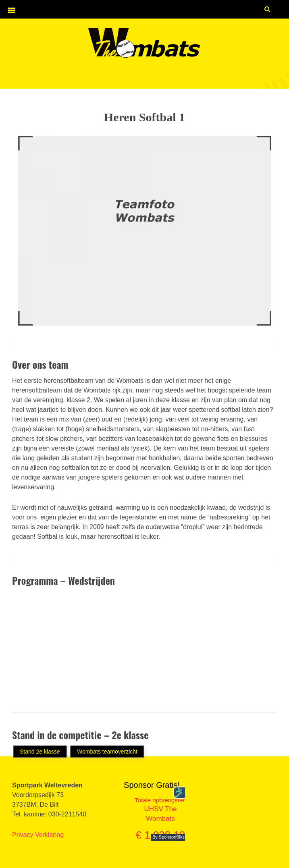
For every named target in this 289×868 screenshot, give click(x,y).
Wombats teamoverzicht (107, 752)
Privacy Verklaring (38, 835)
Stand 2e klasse (40, 752)
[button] (8, 10)
